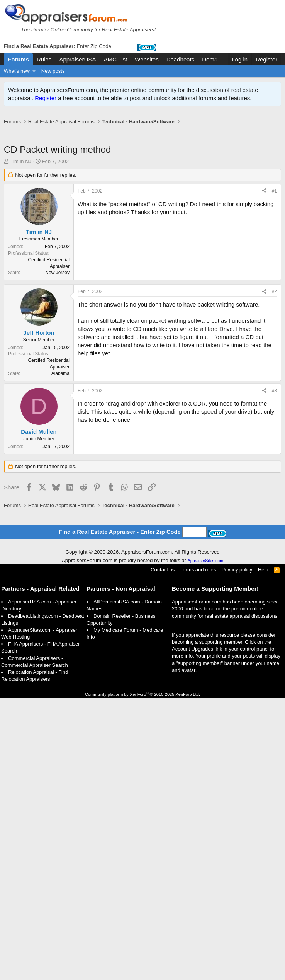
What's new (17, 71)
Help (263, 570)
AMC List (115, 59)
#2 (274, 291)
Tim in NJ (21, 161)
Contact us (163, 570)
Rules (44, 59)
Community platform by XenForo (142, 694)
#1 (274, 191)
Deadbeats (181, 59)
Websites (147, 59)
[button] (34, 71)
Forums (18, 59)
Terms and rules (198, 570)
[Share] (264, 191)
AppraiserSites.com (205, 561)
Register (46, 98)
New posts (53, 71)
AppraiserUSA (77, 59)
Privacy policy (237, 570)
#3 (274, 391)
